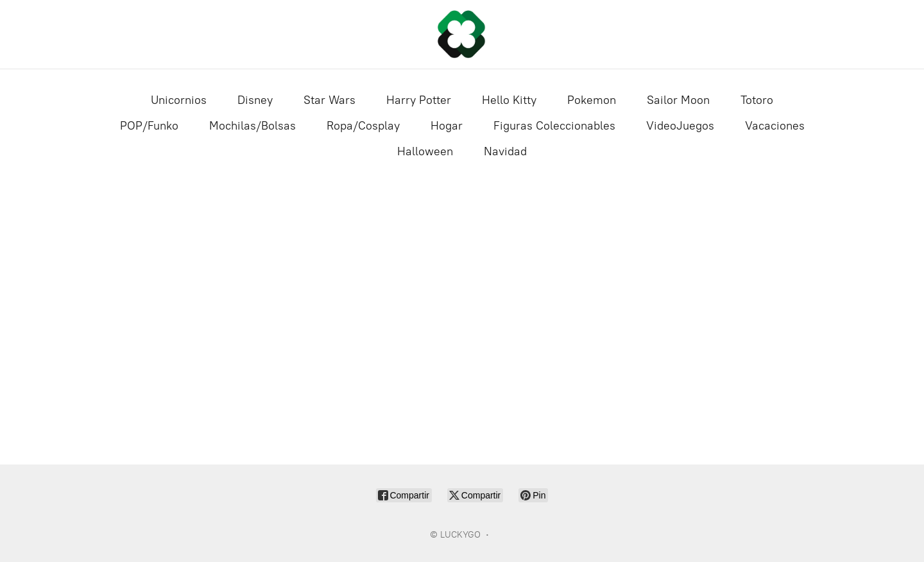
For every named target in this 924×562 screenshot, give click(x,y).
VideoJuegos (680, 126)
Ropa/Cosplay (363, 126)
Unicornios (179, 100)
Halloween (425, 151)
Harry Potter (419, 100)
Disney (255, 100)
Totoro (757, 100)
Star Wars (329, 100)
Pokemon (592, 100)
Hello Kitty (509, 100)
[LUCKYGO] (462, 34)
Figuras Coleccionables (554, 126)
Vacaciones (775, 126)
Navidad (505, 151)
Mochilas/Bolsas (252, 126)
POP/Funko (149, 126)
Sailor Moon (678, 100)
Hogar (447, 126)
